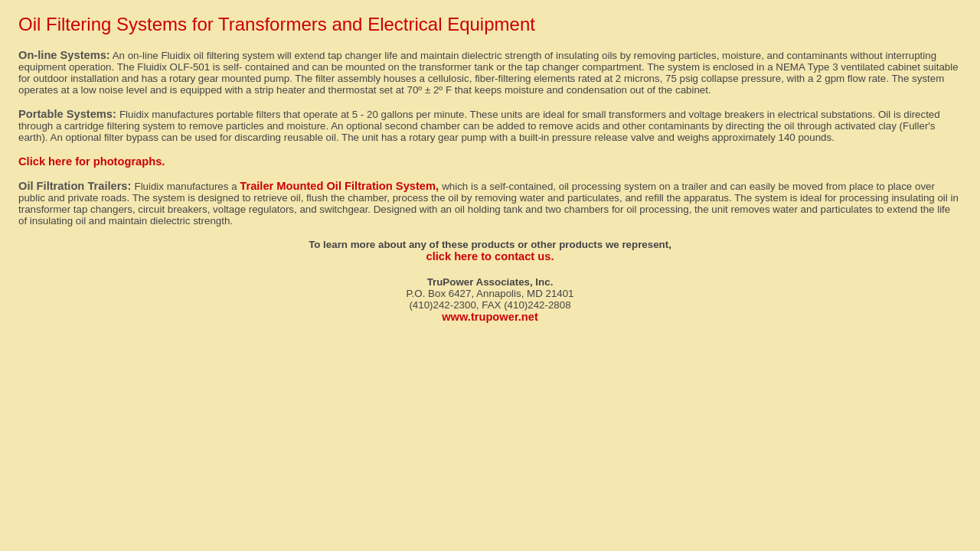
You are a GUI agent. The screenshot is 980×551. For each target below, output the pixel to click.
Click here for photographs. (91, 161)
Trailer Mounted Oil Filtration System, (341, 186)
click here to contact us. (490, 256)
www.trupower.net (490, 317)
